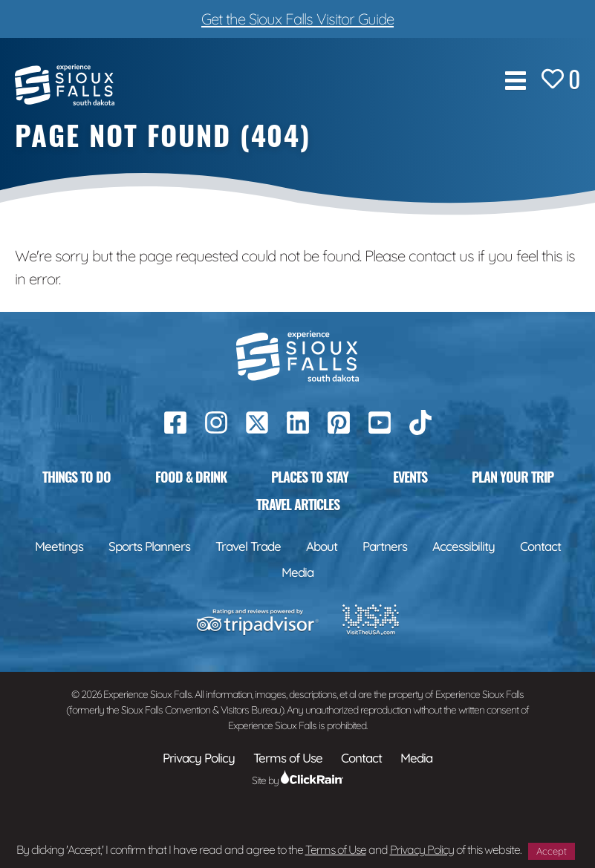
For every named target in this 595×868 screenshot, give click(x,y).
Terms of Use (336, 849)
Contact (540, 546)
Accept (552, 851)
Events (410, 477)
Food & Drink (191, 477)
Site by (297, 780)
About (322, 546)
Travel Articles (298, 504)
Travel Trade (248, 546)
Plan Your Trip (513, 477)
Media (297, 572)
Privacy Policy (422, 849)
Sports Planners (149, 546)
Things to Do (77, 477)
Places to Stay (310, 477)
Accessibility (464, 546)
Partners (385, 546)
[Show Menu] (516, 81)
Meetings (59, 546)
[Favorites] (561, 81)
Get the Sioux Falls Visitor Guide (297, 19)
